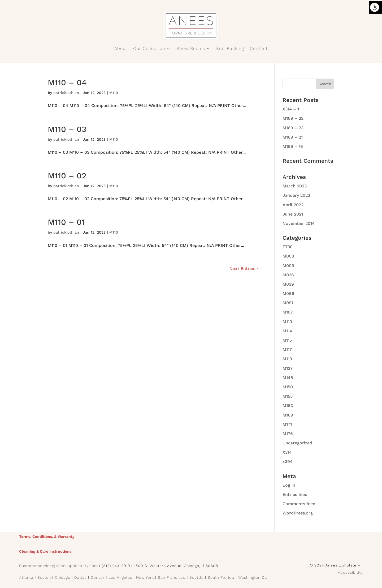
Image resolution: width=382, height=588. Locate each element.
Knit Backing (230, 49)
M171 (287, 424)
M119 (287, 359)
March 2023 (295, 186)
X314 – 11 (292, 109)
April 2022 (293, 205)
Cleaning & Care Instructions (45, 551)
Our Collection (149, 49)
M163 (288, 405)
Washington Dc (253, 577)
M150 (288, 387)
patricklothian (66, 93)
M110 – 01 (66, 222)
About (121, 49)
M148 (288, 378)
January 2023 (296, 195)
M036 (288, 275)
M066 (288, 293)
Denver (98, 577)
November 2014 (299, 223)
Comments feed (299, 504)
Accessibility (350, 572)
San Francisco (172, 577)
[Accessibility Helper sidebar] (376, 7)
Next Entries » (244, 269)
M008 (288, 256)
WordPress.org (298, 513)
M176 (288, 434)
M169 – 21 (293, 137)
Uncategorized (297, 443)
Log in (289, 485)
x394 (288, 462)
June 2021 (293, 214)
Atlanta (26, 577)
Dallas (81, 577)
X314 (287, 452)
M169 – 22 (293, 118)
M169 (288, 415)
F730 (288, 247)
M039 (288, 284)
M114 (287, 331)
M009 (288, 266)
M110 (114, 93)
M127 (288, 368)
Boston (44, 577)
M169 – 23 (293, 128)
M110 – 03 (67, 129)
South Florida (221, 577)
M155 (288, 396)
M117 (287, 349)
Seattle (197, 577)
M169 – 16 (293, 146)
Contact (259, 49)
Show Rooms (191, 49)
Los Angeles (120, 577)
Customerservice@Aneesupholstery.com (58, 566)
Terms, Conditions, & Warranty (47, 537)
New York (145, 577)
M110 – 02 (67, 176)
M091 (288, 303)
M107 (288, 312)
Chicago (63, 577)
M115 (287, 340)
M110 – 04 (67, 82)
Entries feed (295, 494)
